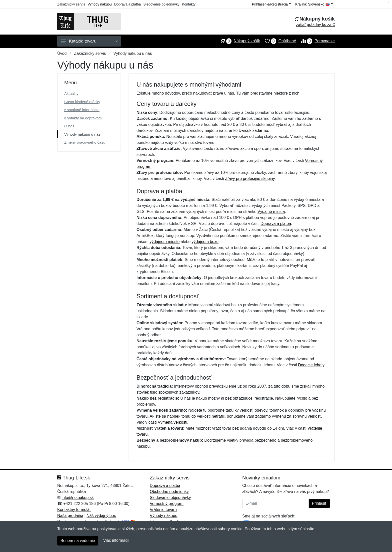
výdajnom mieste (164, 242)
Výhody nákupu (100, 4)
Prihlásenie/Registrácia (271, 4)
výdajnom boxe (205, 242)
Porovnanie (315, 41)
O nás (69, 126)
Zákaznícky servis (71, 4)
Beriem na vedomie (78, 541)
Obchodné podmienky (169, 492)
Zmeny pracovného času (85, 142)
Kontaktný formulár (74, 510)
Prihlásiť (319, 503)
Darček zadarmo (253, 130)
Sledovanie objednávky (161, 4)
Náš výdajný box (101, 516)
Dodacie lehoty (311, 365)
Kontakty (188, 4)
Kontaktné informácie (82, 110)
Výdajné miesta (271, 212)
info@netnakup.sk (77, 498)
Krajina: (314, 4)
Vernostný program (167, 504)
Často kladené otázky (82, 102)
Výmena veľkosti (172, 422)
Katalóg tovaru (89, 41)
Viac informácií (116, 540)
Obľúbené (278, 41)
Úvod (62, 53)
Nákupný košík (238, 41)
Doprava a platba (128, 4)
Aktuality (71, 93)
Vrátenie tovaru (163, 510)
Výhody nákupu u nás (82, 134)
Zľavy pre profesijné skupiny (250, 179)
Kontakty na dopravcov (83, 118)
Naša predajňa (70, 516)
